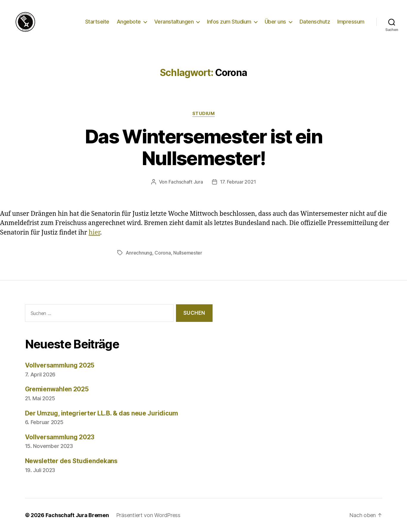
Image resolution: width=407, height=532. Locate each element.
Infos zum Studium (229, 22)
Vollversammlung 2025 (60, 365)
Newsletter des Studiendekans (71, 461)
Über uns (275, 22)
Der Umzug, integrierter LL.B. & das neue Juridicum (102, 413)
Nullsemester (188, 253)
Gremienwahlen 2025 (57, 389)
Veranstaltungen (174, 22)
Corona (163, 253)
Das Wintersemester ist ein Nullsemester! (203, 147)
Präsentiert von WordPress (148, 515)
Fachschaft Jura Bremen (77, 515)
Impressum (351, 22)
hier (94, 233)
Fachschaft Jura (186, 182)
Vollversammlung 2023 (60, 437)
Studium (204, 114)
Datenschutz (315, 22)
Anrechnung (139, 253)
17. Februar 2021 (238, 182)
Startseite (97, 22)
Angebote (129, 22)
